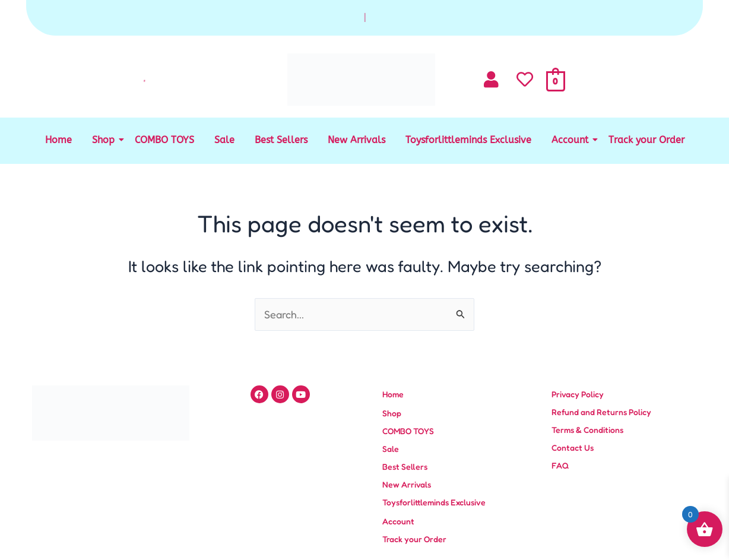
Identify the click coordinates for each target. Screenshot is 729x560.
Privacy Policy (578, 394)
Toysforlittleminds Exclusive (468, 140)
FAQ (560, 465)
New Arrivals (356, 140)
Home (58, 140)
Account (572, 140)
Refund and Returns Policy (601, 412)
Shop (105, 140)
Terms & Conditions (587, 430)
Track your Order (646, 140)
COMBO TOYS (164, 140)
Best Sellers (281, 140)
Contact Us (573, 447)
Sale (224, 140)
